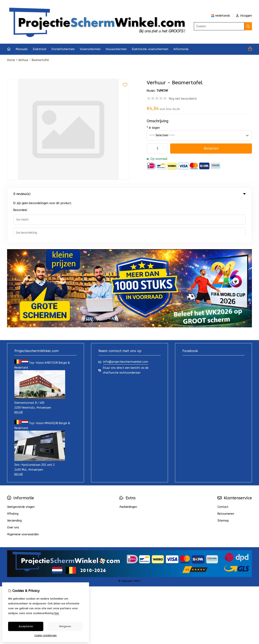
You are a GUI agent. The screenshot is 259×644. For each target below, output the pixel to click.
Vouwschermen (116, 49)
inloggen (244, 16)
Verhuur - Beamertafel (34, 60)
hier (57, 613)
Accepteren (26, 626)
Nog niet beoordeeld (183, 99)
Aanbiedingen (128, 464)
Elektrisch (40, 49)
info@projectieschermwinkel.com (126, 319)
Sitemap (223, 478)
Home (11, 60)
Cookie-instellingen (46, 636)
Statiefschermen (63, 49)
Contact (223, 464)
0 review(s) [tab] (129, 194)
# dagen (153, 128)
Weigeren (65, 626)
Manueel (22, 49)
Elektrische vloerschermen (150, 49)
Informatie (181, 49)
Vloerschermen (90, 49)
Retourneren (226, 471)
